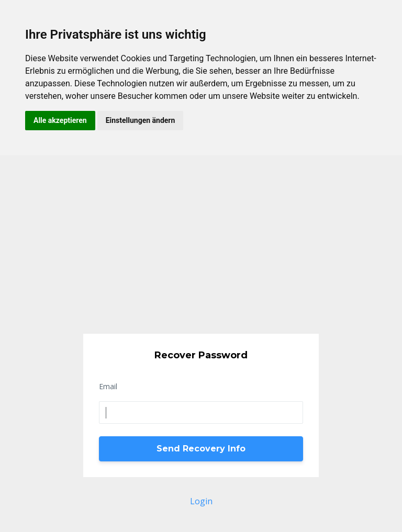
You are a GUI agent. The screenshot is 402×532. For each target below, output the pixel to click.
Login (201, 501)
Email (108, 386)
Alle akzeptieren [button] (60, 120)
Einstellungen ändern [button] (141, 120)
